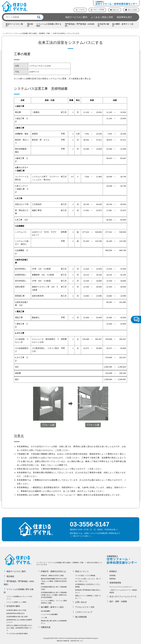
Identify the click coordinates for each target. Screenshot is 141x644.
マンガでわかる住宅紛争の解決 (17, 634)
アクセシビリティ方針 (85, 607)
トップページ (7, 33)
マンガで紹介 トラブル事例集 (85, 575)
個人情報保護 (81, 617)
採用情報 (112, 575)
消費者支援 (46, 627)
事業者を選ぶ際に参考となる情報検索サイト (54, 622)
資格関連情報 (115, 583)
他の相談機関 (45, 611)
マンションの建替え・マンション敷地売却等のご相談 (54, 602)
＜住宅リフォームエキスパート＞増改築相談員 (123, 591)
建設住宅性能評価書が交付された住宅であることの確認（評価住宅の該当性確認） (54, 581)
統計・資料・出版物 (118, 601)
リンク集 (44, 618)
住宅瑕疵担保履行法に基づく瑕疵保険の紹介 (54, 588)
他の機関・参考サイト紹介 (123, 25)
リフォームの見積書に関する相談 (49, 25)
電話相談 (30, 25)
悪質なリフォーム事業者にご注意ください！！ (88, 597)
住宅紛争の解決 (103, 25)
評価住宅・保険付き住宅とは (53, 571)
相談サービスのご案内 (76, 17)
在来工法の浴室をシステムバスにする (66, 33)
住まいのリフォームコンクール (123, 597)
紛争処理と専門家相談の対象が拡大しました (88, 591)
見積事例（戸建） (45, 33)
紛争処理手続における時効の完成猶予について (19, 621)
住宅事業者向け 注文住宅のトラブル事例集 (88, 586)
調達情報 (112, 579)
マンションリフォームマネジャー (121, 587)
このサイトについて (84, 612)
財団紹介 (113, 571)
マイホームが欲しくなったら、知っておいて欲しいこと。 (88, 580)
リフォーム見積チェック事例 (16, 602)
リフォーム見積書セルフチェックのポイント (19, 598)
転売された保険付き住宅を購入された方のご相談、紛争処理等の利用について (19, 628)
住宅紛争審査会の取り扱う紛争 (17, 617)
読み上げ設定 (132, 10)
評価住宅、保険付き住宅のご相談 (52, 575)
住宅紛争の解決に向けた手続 (16, 610)
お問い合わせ (81, 602)
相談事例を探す (124, 17)
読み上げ (116, 10)
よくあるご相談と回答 (102, 17)
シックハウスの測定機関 (49, 614)
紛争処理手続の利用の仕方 (16, 613)
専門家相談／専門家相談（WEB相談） (80, 25)
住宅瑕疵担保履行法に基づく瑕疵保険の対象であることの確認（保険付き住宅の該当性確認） (54, 595)
